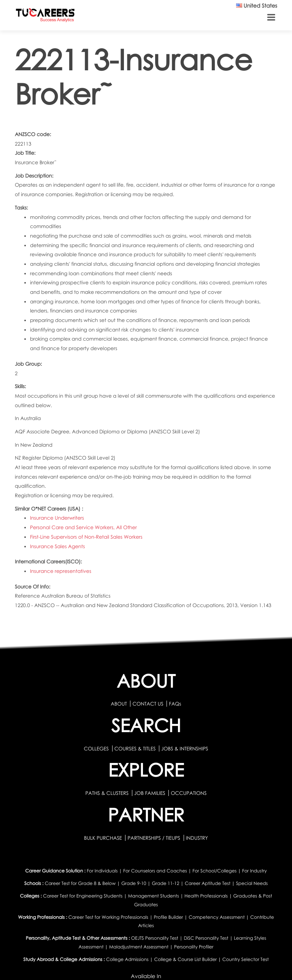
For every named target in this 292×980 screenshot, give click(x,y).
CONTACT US (148, 704)
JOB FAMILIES (150, 793)
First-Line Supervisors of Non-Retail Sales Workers (86, 537)
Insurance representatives (61, 571)
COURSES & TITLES (135, 748)
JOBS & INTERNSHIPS (185, 748)
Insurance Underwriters (57, 518)
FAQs (175, 704)
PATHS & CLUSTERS (108, 793)
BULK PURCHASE (104, 838)
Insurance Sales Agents (57, 546)
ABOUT (119, 704)
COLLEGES (96, 748)
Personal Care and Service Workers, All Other (83, 527)
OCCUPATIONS (189, 793)
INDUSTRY (197, 838)
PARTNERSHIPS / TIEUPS (154, 838)
